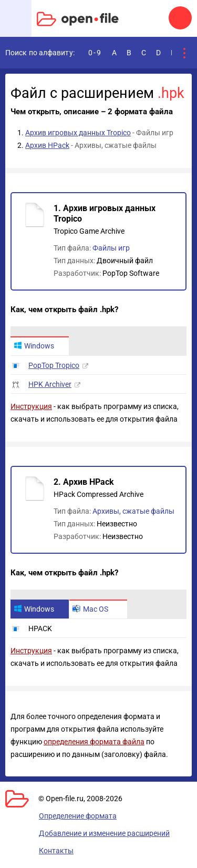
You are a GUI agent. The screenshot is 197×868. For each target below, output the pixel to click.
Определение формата (78, 816)
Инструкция (31, 406)
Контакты (56, 851)
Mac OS (90, 609)
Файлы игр (111, 248)
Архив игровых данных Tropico (78, 133)
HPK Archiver (50, 384)
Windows (34, 346)
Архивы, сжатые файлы (133, 511)
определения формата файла (94, 742)
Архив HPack (47, 145)
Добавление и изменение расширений (104, 833)
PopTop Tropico (54, 365)
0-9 (95, 53)
